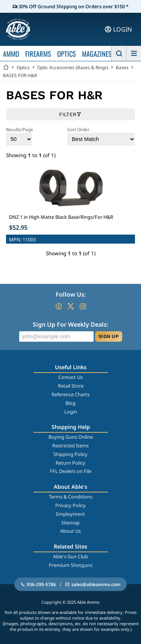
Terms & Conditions (71, 497)
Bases (122, 67)
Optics (23, 67)
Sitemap (70, 523)
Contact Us (70, 377)
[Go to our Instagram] (83, 306)
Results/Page (20, 136)
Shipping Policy (70, 454)
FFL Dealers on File (71, 471)
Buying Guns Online (71, 437)
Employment (70, 514)
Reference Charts (70, 394)
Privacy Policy (70, 505)
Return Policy (70, 463)
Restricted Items (70, 445)
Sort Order (101, 136)
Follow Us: (71, 294)
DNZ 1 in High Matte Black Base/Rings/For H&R (61, 217)
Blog (70, 403)
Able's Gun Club (70, 556)
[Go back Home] (6, 67)
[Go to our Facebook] (59, 306)
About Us (70, 531)
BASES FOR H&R (20, 75)
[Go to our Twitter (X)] (71, 306)
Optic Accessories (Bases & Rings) (73, 67)
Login (71, 412)
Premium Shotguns (71, 565)
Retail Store (71, 386)
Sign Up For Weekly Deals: (70, 324)
